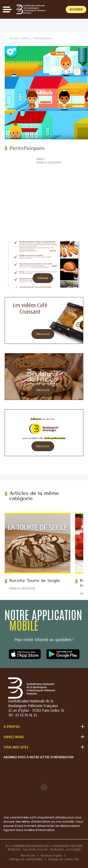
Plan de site (28, 855)
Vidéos (26, 38)
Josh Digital (73, 849)
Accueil (14, 38)
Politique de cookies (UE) (64, 859)
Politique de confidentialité (26, 859)
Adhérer (76, 9)
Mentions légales (52, 855)
